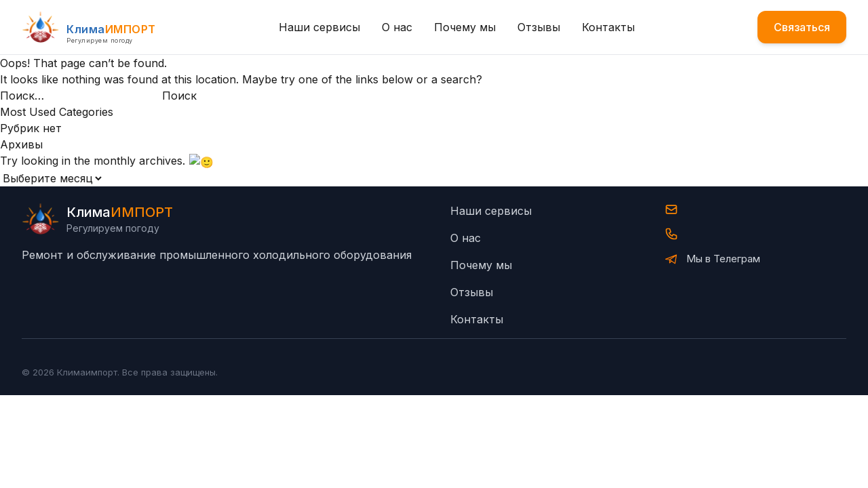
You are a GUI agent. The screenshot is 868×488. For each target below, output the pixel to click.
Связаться (802, 27)
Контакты (608, 27)
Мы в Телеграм (723, 257)
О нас (397, 27)
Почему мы (465, 27)
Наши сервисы (319, 27)
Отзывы (539, 27)
